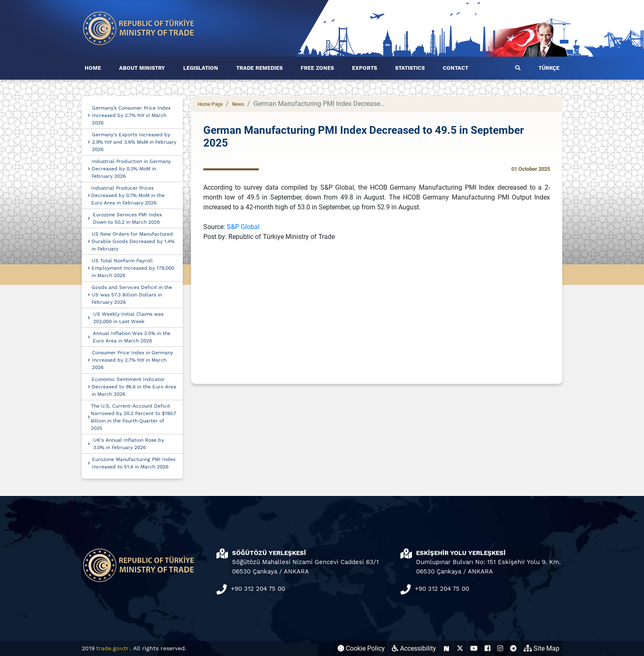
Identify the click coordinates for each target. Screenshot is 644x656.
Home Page (210, 104)
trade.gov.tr (112, 648)
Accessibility (414, 648)
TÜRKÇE (549, 68)
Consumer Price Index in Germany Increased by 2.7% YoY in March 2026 (132, 360)
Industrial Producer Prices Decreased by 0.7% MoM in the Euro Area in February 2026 (128, 195)
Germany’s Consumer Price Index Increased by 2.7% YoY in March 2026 (131, 115)
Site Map (542, 648)
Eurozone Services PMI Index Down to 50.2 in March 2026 (127, 218)
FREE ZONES (317, 68)
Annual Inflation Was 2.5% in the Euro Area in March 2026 (132, 337)
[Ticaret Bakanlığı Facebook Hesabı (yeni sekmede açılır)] (488, 648)
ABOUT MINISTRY (142, 68)
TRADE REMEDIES (259, 68)
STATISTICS (410, 68)
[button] (518, 68)
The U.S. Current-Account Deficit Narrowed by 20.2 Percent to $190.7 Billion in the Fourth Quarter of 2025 (133, 417)
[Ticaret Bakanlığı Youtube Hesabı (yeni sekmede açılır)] (474, 648)
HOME (93, 68)
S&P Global (243, 227)
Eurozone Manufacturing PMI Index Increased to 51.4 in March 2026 (134, 463)
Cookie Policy (361, 648)
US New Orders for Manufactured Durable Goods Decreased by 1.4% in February (133, 241)
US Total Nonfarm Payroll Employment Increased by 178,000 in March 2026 (133, 268)
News (238, 104)
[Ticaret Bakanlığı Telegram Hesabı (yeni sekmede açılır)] (513, 648)
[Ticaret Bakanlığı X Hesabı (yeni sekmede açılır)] (460, 648)
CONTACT (455, 68)
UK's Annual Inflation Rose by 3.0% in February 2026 (129, 444)
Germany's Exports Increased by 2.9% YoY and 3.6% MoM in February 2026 (134, 142)
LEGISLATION (201, 68)
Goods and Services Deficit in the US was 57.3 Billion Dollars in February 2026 (132, 295)
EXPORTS (365, 68)
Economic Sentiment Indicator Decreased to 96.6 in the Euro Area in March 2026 (134, 387)
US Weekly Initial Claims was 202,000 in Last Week (128, 318)
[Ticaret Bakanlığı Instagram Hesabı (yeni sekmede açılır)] (500, 648)
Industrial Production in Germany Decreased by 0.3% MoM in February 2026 (131, 169)
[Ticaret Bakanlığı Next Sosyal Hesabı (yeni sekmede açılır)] (446, 648)
